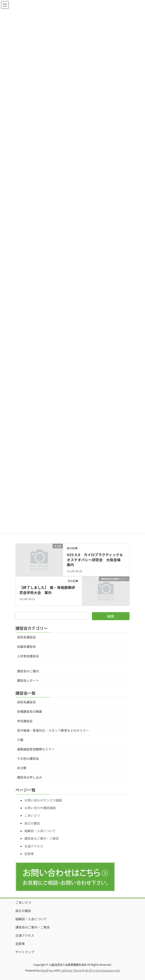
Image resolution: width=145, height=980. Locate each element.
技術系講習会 (26, 637)
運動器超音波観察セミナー (36, 749)
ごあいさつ (32, 815)
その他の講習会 (28, 758)
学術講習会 (25, 721)
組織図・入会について (40, 831)
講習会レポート (28, 680)
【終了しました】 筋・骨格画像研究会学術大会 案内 (47, 590)
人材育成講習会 (28, 656)
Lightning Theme (71, 970)
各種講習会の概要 (30, 711)
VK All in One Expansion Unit (102, 970)
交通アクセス (34, 846)
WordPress (47, 970)
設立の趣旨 (32, 823)
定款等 (29, 854)
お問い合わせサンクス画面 (43, 800)
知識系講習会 (26, 646)
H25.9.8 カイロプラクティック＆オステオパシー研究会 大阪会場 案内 (95, 560)
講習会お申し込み (30, 777)
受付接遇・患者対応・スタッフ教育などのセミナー (53, 730)
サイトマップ (25, 952)
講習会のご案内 (28, 671)
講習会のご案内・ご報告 (42, 838)
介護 (20, 740)
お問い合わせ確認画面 (40, 808)
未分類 (22, 768)
